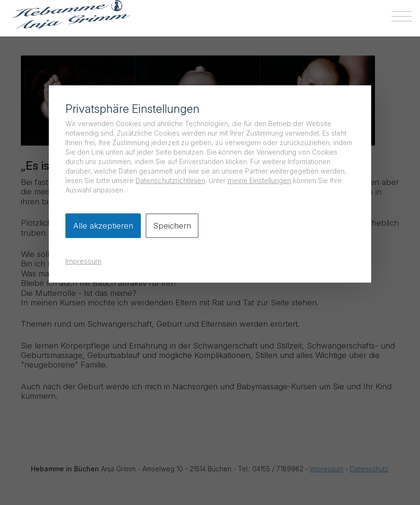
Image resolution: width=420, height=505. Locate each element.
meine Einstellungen (259, 180)
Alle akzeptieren (103, 226)
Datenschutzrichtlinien (170, 180)
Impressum (83, 261)
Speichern (172, 226)
